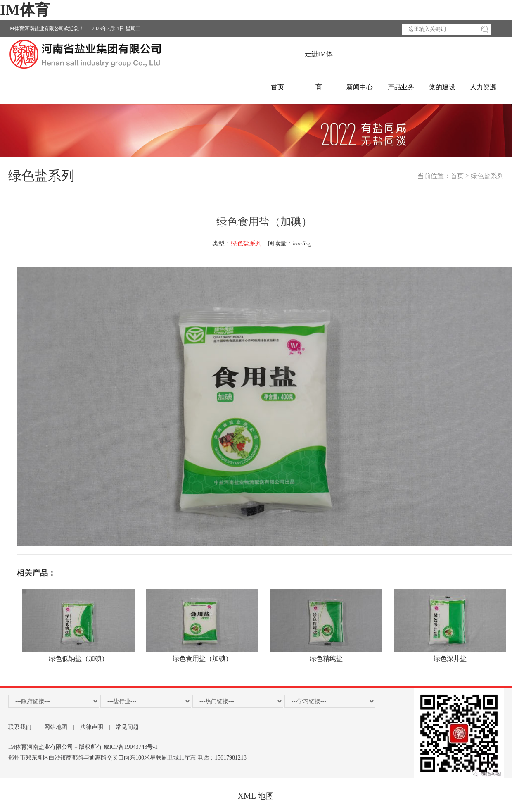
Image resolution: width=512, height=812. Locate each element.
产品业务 (401, 87)
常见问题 (127, 727)
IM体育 (25, 10)
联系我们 (20, 727)
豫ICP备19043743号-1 (131, 747)
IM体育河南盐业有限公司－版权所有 (55, 747)
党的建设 (442, 87)
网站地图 (56, 727)
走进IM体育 (319, 61)
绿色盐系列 (487, 176)
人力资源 (483, 87)
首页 (277, 87)
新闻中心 (360, 87)
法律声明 (92, 727)
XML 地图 (256, 796)
